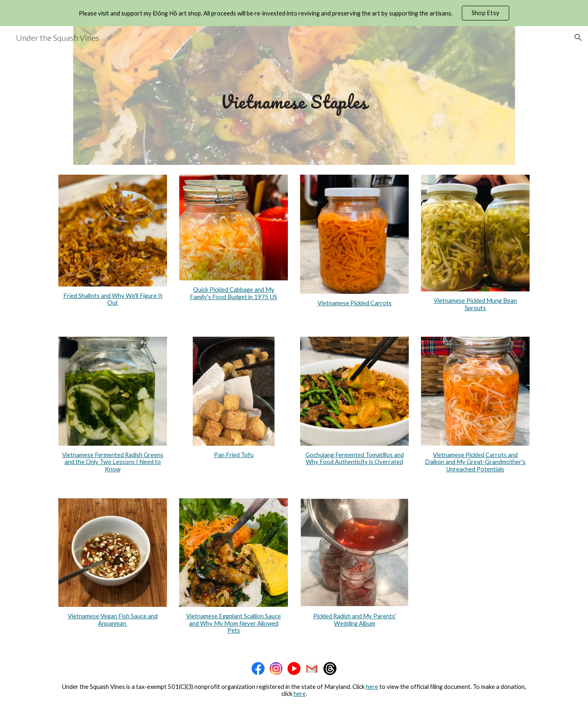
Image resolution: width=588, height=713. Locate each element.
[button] (578, 38)
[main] (294, 95)
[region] (294, 13)
